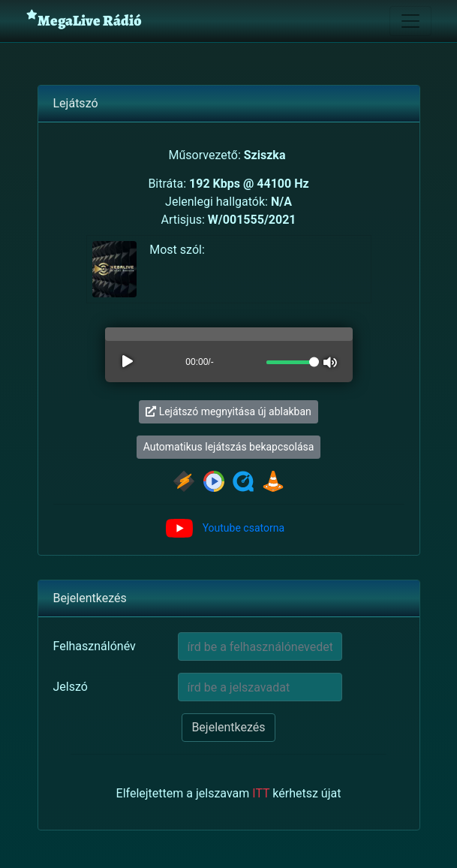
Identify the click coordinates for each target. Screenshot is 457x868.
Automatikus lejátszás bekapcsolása (229, 447)
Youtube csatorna (244, 528)
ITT (261, 793)
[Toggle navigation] (410, 21)
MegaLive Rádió (84, 20)
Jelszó (71, 687)
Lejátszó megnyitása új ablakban (228, 411)
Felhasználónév (95, 646)
